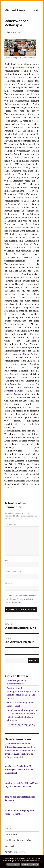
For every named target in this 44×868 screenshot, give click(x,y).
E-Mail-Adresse (13, 572)
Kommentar (11, 524)
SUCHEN (34, 661)
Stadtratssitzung (24, 67)
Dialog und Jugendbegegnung (21, 725)
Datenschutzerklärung (30, 864)
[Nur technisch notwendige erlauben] (41, 862)
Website (9, 584)
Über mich (10, 846)
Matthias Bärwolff (14, 391)
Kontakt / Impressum (15, 852)
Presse (8, 829)
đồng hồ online (12, 797)
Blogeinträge (11, 834)
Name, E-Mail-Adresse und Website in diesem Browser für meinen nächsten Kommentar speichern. (21, 599)
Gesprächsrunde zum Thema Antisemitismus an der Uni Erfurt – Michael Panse (21, 747)
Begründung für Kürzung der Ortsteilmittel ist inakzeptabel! (19, 770)
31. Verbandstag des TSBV (19, 787)
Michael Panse (15, 10)
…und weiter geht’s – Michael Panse (22, 783)
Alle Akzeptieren (13, 864)
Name (8, 560)
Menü (36, 10)
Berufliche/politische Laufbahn (19, 840)
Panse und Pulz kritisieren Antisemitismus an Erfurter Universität (20, 754)
